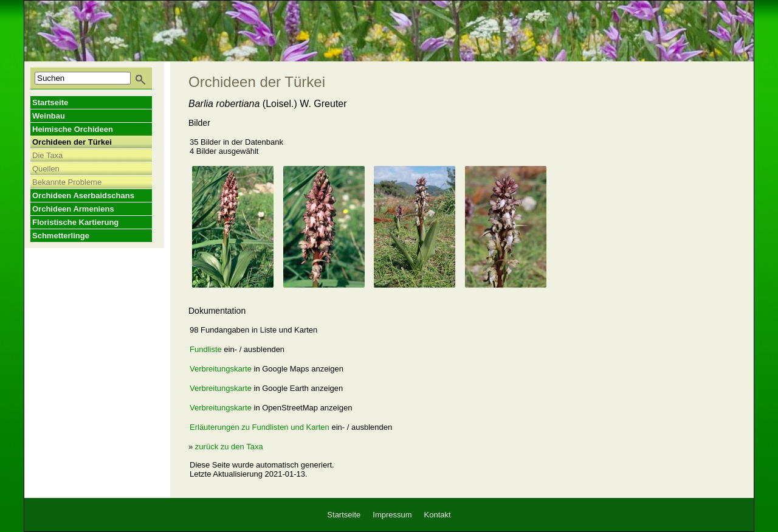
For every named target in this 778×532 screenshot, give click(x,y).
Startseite (50, 102)
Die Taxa (47, 155)
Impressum (392, 515)
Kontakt (438, 515)
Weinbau (49, 116)
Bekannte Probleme (67, 182)
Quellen (46, 169)
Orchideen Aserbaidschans (83, 195)
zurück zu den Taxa (229, 447)
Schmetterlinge (61, 236)
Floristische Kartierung (75, 222)
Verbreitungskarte (221, 369)
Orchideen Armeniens (73, 209)
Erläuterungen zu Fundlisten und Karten (260, 427)
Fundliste (206, 349)
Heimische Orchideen (73, 129)
